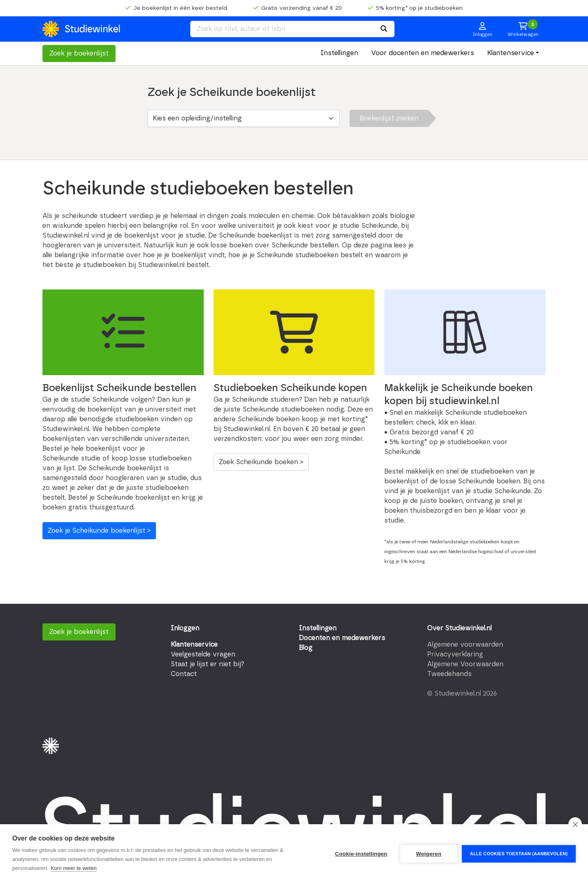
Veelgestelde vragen (203, 654)
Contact (184, 674)
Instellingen (339, 53)
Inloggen (185, 628)
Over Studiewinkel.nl (459, 628)
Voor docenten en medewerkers (423, 53)
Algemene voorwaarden (465, 645)
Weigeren (429, 854)
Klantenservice (511, 53)
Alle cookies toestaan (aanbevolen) (519, 854)
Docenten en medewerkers (342, 638)
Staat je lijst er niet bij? (207, 664)
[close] (575, 824)
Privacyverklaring (455, 654)
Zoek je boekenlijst (79, 53)
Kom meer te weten (74, 868)
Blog (306, 648)
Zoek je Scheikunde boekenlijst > (99, 531)
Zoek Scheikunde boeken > (261, 462)
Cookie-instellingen (361, 854)
